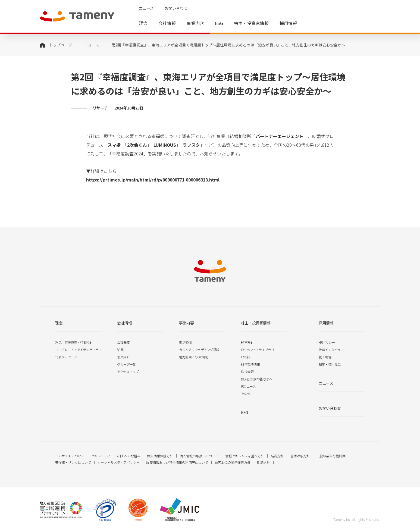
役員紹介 (123, 357)
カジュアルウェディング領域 (199, 350)
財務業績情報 (250, 364)
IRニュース (248, 386)
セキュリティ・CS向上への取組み (116, 456)
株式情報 (247, 372)
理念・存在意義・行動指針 (74, 342)
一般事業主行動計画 (331, 456)
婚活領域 (185, 342)
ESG (219, 23)
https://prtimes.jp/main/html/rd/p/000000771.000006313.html (153, 180)
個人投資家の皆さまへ (257, 379)
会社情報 (167, 23)
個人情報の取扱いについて (199, 456)
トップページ (61, 45)
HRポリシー (327, 342)
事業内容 (195, 23)
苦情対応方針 (300, 456)
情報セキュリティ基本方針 (245, 456)
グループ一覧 (126, 364)
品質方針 (277, 456)
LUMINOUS (165, 145)
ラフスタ (191, 145)
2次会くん (137, 145)
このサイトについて (70, 456)
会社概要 (123, 342)
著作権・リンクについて (73, 462)
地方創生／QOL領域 (193, 357)
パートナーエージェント (280, 136)
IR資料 (245, 357)
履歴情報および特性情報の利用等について (177, 462)
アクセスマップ (128, 372)
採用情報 (288, 23)
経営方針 (247, 342)
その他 (246, 394)
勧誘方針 (264, 462)
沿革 (120, 350)
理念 (143, 23)
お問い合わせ (176, 8)
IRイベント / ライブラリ (258, 350)
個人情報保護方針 (160, 456)
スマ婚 (114, 145)
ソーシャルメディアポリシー (119, 462)
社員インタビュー (331, 350)
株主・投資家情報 (251, 23)
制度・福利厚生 (330, 364)
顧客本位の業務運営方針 (233, 462)
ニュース (146, 8)
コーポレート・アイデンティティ (78, 350)
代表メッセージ (66, 357)
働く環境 (325, 357)
